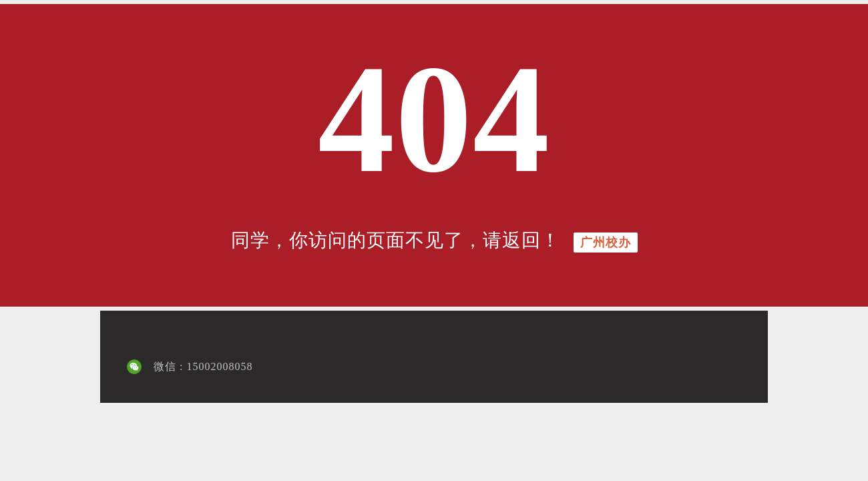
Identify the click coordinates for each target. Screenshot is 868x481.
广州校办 (606, 243)
